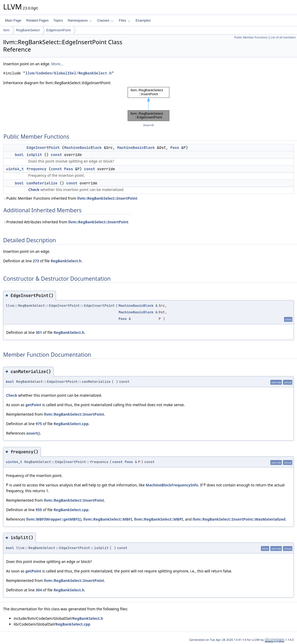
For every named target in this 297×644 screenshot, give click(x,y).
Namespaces (80, 20)
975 (39, 424)
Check (34, 190)
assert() (33, 433)
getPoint (33, 405)
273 (36, 261)
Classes (105, 20)
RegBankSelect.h (66, 261)
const (56, 155)
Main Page (13, 20)
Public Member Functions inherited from (70, 198)
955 (39, 510)
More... (57, 64)
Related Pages (37, 20)
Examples (143, 20)
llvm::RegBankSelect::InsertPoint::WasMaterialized (239, 519)
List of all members (283, 37)
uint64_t (15, 169)
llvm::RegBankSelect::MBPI (159, 519)
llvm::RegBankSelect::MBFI (108, 519)
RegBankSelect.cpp (71, 424)
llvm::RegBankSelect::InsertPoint (107, 198)
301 (39, 332)
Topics (58, 20)
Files (124, 20)
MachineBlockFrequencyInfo (172, 485)
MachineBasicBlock (83, 148)
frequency (37, 169)
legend (148, 125)
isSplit (34, 155)
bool (19, 155)
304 (39, 590)
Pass (175, 148)
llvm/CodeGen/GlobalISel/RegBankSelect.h (68, 73)
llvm (6, 30)
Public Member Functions (251, 37)
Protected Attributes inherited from (66, 222)
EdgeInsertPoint (59, 30)
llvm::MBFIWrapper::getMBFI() (54, 519)
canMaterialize (42, 183)
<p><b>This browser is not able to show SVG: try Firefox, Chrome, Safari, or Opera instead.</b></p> (148, 104)
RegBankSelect (28, 30)
